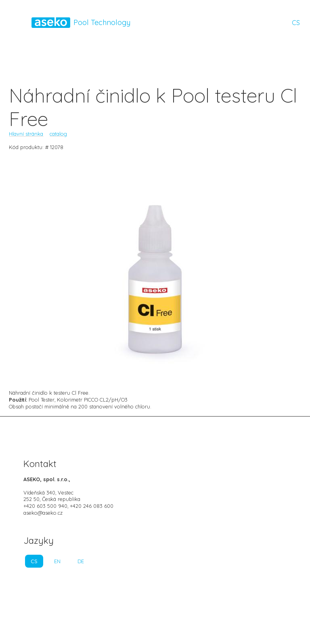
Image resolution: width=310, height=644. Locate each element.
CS (296, 23)
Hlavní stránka (26, 134)
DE (81, 561)
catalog (58, 134)
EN (57, 561)
